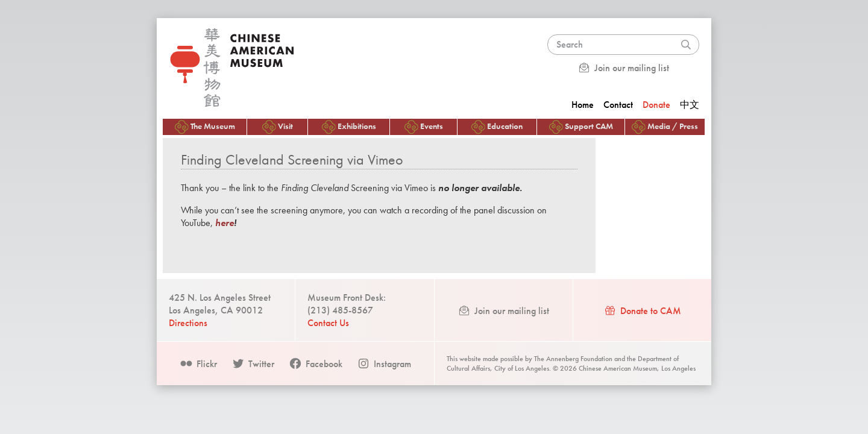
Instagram (384, 364)
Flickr (198, 364)
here (225, 223)
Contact (618, 105)
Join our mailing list (623, 68)
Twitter (253, 364)
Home (583, 105)
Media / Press (665, 127)
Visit (278, 127)
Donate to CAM (642, 311)
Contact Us (328, 323)
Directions (188, 323)
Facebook (316, 364)
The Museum (205, 127)
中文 (690, 105)
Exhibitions (349, 127)
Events (424, 127)
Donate (656, 105)
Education (497, 127)
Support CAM (581, 127)
